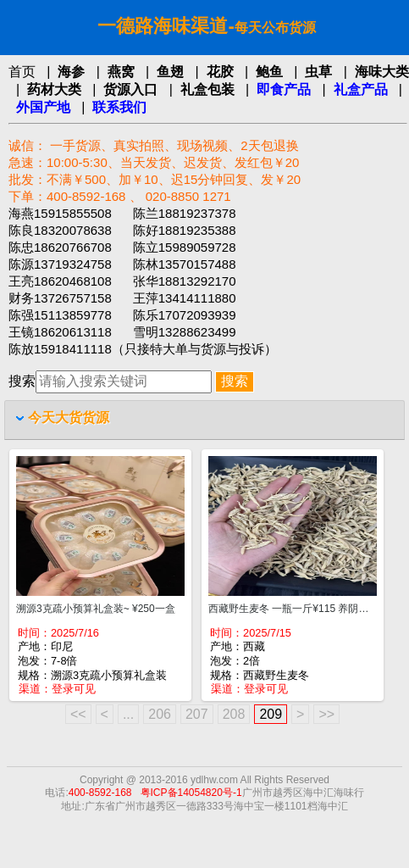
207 (197, 714)
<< (78, 714)
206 (160, 714)
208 (234, 714)
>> (326, 714)
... (128, 714)
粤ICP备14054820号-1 (191, 793)
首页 (22, 72)
